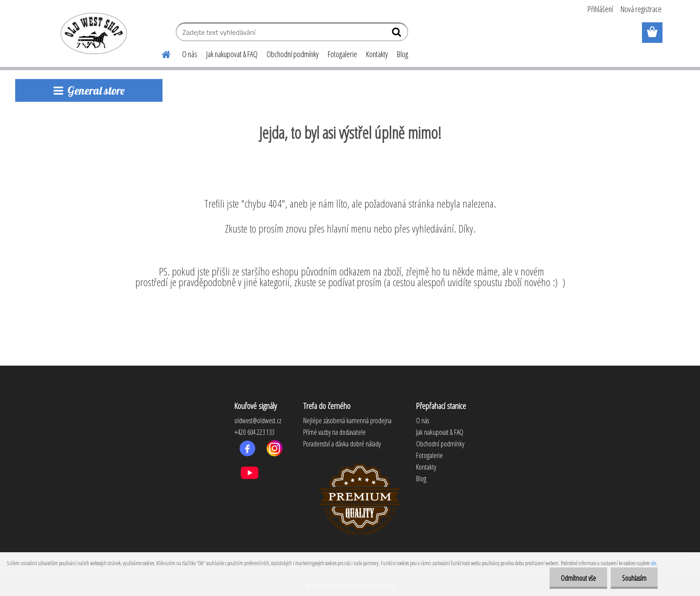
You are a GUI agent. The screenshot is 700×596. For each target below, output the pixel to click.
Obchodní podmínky (293, 54)
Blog (402, 54)
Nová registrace (641, 9)
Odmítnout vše (578, 578)
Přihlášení (600, 9)
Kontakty (377, 54)
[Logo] (92, 33)
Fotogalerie (342, 54)
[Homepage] (161, 53)
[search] (398, 34)
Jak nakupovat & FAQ (232, 54)
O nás (190, 54)
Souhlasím (634, 578)
